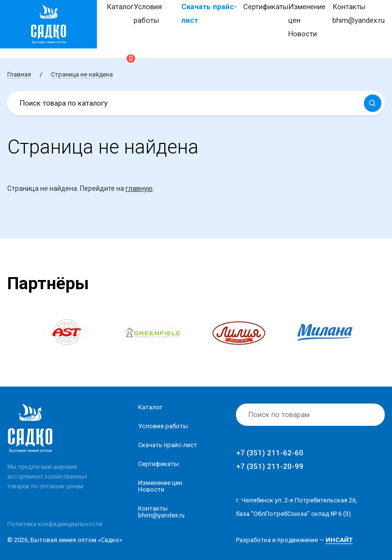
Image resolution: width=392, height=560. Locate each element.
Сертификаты (266, 7)
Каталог (120, 7)
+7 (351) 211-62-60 (270, 453)
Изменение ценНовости (160, 486)
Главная (19, 74)
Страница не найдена (82, 74)
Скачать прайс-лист (168, 445)
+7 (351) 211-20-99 (270, 467)
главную (139, 188)
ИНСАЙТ (339, 540)
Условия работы (163, 426)
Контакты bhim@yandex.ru (161, 512)
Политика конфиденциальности (55, 524)
